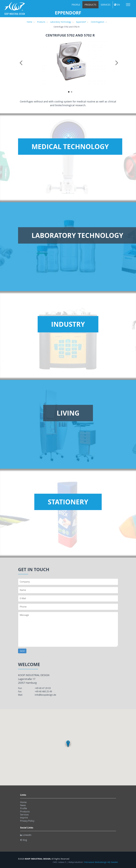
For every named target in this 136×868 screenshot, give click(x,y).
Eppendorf (81, 22)
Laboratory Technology (61, 22)
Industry (68, 324)
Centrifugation (98, 22)
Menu (128, 5)
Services (106, 5)
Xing (24, 840)
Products (90, 5)
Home (30, 22)
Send (22, 651)
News (23, 805)
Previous (22, 66)
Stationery (68, 502)
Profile (76, 5)
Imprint (24, 818)
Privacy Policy (27, 821)
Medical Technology (70, 147)
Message (68, 629)
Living (68, 413)
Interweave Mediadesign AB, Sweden (101, 862)
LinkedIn (26, 835)
